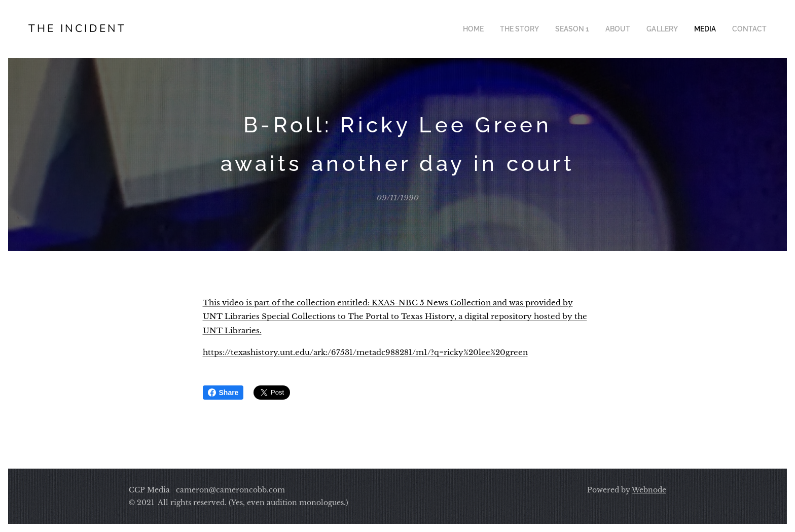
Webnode (649, 490)
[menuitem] (492, 29)
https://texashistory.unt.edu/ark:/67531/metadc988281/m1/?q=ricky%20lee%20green (365, 352)
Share (223, 393)
